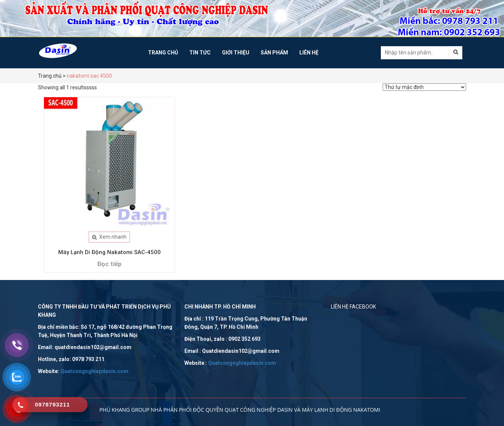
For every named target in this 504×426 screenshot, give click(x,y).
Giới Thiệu (236, 53)
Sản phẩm (274, 53)
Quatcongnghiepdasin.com (94, 371)
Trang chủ (163, 53)
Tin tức (200, 53)
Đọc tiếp (109, 264)
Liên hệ (309, 53)
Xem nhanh (109, 237)
